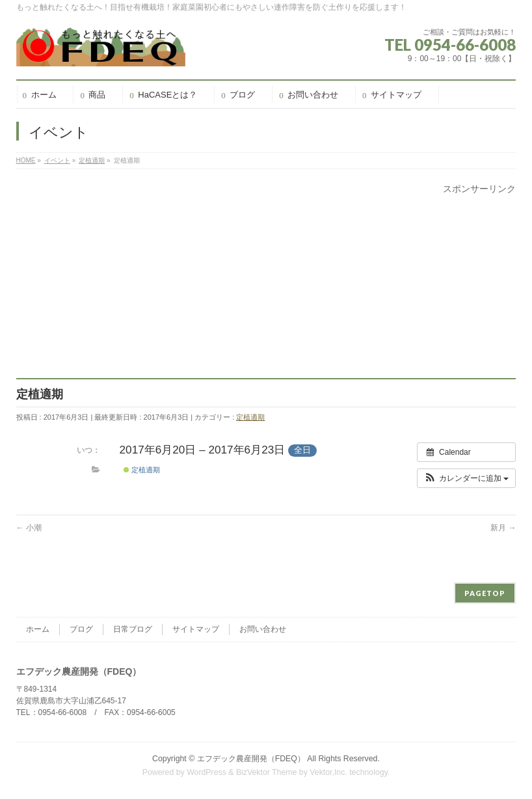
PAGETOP (485, 593)
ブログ (81, 629)
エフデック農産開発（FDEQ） (251, 759)
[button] (467, 478)
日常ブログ (133, 629)
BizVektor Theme (267, 772)
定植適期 (250, 417)
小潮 (29, 528)
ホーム (38, 629)
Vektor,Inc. (328, 772)
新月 (503, 528)
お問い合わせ (263, 629)
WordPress (206, 772)
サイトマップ (196, 629)
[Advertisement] (266, 287)
